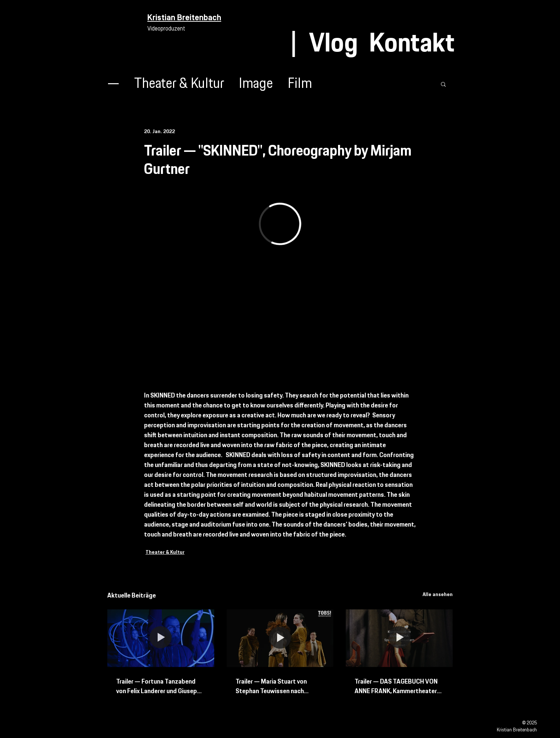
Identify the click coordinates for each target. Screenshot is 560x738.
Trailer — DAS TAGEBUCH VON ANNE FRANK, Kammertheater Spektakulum (396, 687)
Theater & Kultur (179, 84)
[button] (443, 84)
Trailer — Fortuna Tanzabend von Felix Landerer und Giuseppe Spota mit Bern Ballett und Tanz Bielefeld (160, 687)
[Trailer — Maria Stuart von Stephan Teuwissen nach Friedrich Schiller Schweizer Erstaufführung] (280, 638)
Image (256, 84)
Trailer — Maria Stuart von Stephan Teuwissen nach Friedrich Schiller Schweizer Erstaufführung (273, 687)
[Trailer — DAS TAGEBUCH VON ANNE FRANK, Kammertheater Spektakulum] (399, 638)
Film (300, 84)
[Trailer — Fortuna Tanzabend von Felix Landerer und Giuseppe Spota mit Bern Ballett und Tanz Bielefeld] (161, 638)
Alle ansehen (438, 595)
